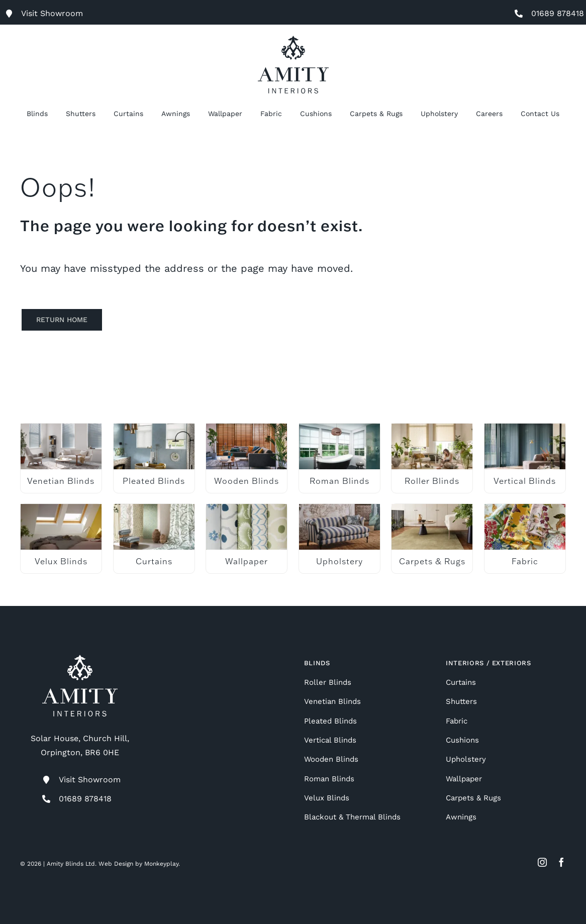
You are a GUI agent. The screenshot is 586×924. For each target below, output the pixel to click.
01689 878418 (558, 13)
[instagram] (542, 862)
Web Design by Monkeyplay (138, 864)
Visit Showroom (90, 780)
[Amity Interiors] (293, 39)
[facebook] (561, 862)
